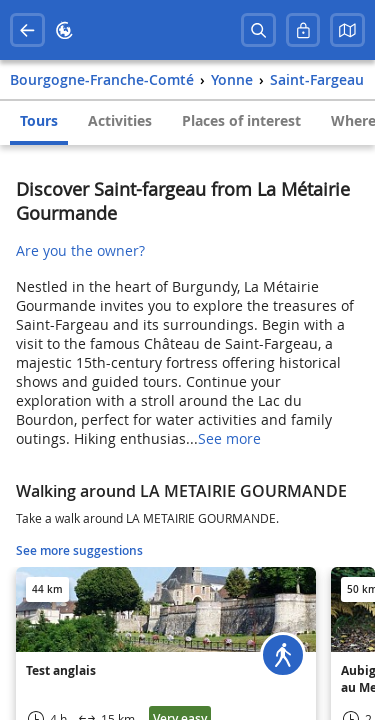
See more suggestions (79, 550)
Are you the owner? (80, 250)
